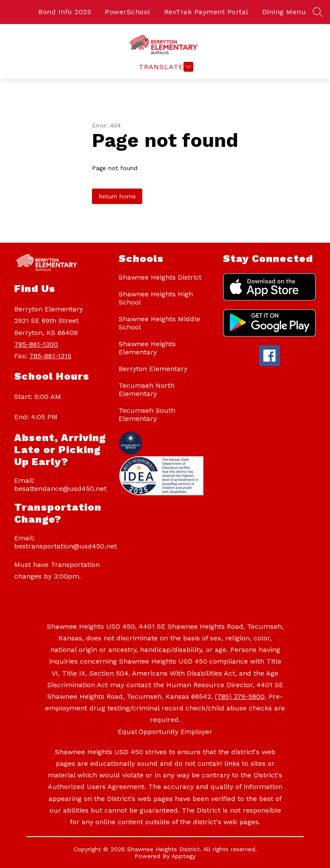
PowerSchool (128, 12)
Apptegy (183, 856)
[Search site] (318, 12)
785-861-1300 (36, 344)
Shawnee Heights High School (156, 298)
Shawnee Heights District (160, 277)
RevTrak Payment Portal (206, 12)
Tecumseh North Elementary (147, 390)
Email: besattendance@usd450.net (60, 484)
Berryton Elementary (153, 369)
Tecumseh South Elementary (147, 414)
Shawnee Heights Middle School (159, 323)
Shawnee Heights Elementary (147, 348)
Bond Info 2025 (65, 12)
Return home (117, 196)
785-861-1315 (50, 356)
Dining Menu (284, 12)
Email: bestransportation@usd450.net (62, 542)
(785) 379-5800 (240, 696)
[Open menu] (165, 67)
